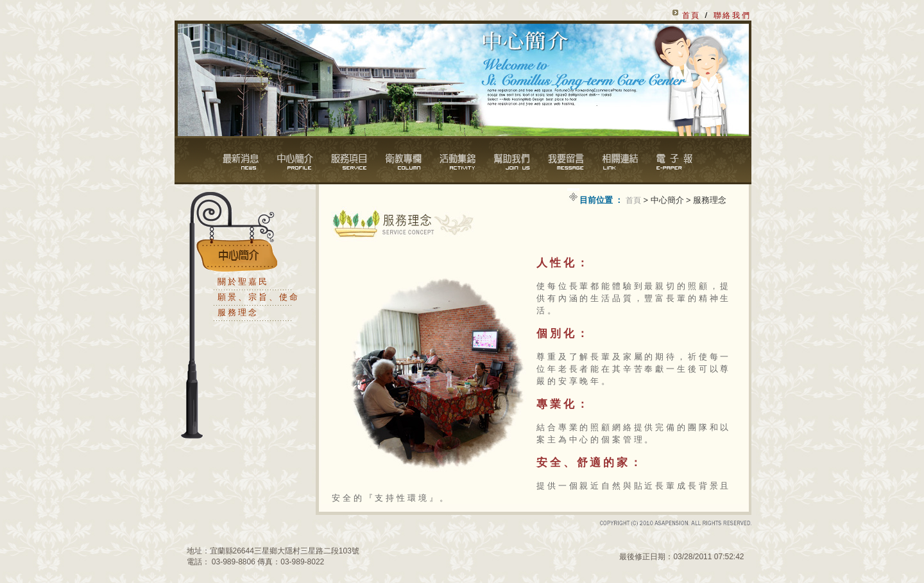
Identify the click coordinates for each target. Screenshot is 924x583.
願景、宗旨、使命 (258, 297)
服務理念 (238, 312)
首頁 (633, 200)
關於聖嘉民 (243, 282)
